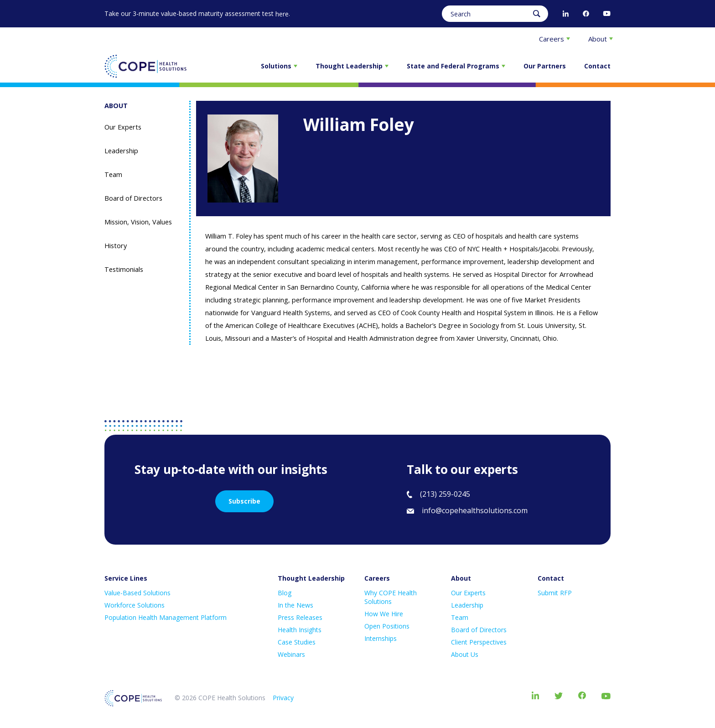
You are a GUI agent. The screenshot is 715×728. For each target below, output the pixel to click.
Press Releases (300, 617)
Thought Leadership (352, 66)
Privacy (283, 698)
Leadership (121, 151)
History (116, 246)
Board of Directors (133, 198)
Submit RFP (555, 593)
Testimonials (124, 269)
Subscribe (244, 501)
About (601, 39)
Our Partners (545, 66)
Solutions (279, 66)
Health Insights (300, 630)
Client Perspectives (479, 642)
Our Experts (123, 127)
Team (113, 174)
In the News (295, 605)
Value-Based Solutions (137, 593)
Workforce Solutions (135, 605)
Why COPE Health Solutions (391, 597)
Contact (597, 66)
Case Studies (297, 642)
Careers (554, 39)
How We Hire (384, 614)
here (282, 14)
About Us (465, 654)
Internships (381, 638)
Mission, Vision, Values (138, 222)
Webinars (291, 654)
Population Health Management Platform (166, 617)
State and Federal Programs (456, 66)
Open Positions (387, 626)
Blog (285, 593)
